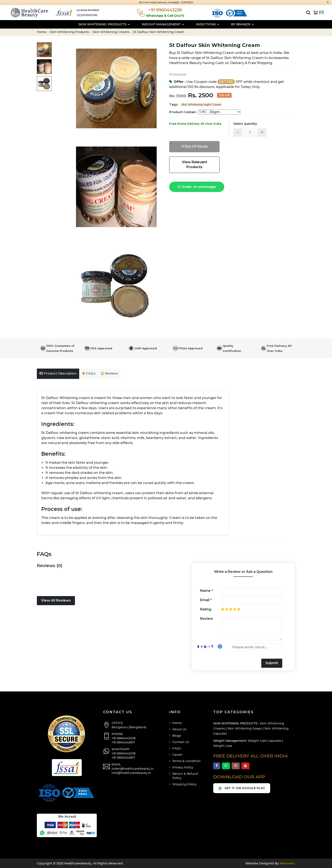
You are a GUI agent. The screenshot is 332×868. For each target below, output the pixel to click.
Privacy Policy (183, 767)
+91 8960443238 (124, 738)
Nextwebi (287, 863)
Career (177, 755)
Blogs (177, 736)
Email (206, 600)
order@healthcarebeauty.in (133, 769)
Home (43, 32)
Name (207, 591)
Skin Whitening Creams (112, 32)
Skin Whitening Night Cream (201, 104)
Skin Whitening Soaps (245, 728)
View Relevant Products (194, 165)
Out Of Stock (194, 146)
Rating (206, 609)
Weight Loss (223, 746)
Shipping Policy (184, 784)
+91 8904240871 (123, 742)
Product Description (58, 373)
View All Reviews (56, 600)
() (319, 12)
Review (207, 619)
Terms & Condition (187, 761)
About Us (179, 729)
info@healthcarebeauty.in (131, 773)
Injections (207, 24)
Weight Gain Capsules (265, 741)
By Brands (242, 24)
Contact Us (181, 742)
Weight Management (163, 24)
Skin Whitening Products (104, 24)
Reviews (109, 373)
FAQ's (89, 373)
